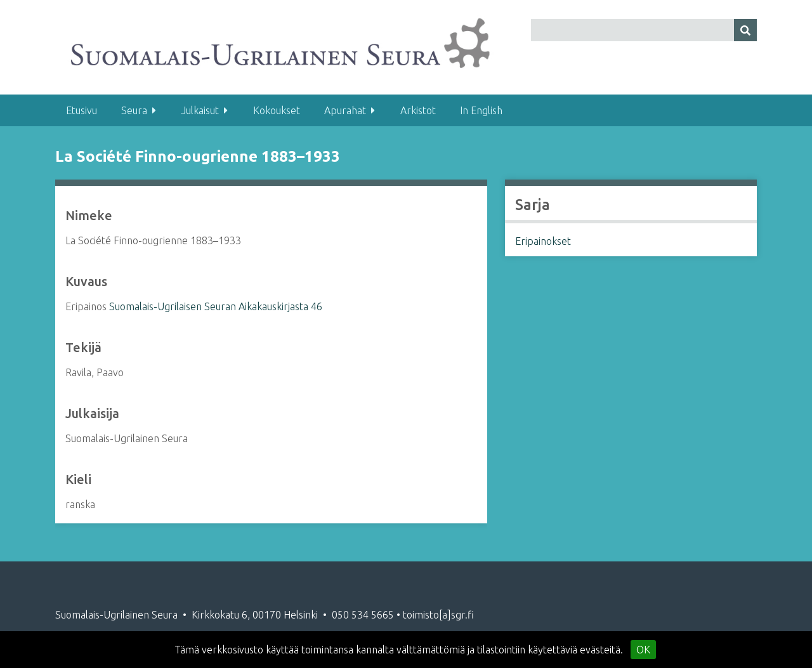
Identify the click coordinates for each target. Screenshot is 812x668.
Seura (134, 110)
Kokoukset (277, 110)
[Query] (644, 30)
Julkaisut (200, 110)
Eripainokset (543, 241)
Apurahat (345, 110)
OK (643, 650)
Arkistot (418, 110)
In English (481, 110)
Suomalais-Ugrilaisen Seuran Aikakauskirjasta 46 (216, 306)
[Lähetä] (745, 30)
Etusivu (82, 110)
